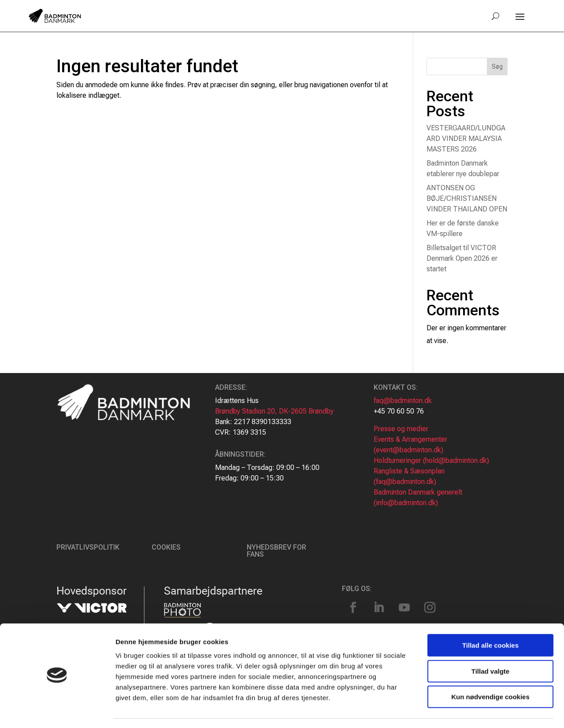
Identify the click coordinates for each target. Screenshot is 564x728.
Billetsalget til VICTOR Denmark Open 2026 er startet (462, 258)
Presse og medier (401, 429)
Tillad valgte (490, 646)
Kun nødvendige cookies (490, 672)
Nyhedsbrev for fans (276, 551)
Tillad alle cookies (490, 620)
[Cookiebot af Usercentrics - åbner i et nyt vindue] (57, 711)
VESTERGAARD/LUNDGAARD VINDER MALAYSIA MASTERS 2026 (466, 139)
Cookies (166, 547)
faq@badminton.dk (403, 401)
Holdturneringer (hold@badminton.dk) (431, 460)
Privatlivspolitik (88, 547)
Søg (497, 67)
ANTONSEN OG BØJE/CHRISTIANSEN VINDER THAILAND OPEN (467, 198)
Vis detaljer (458, 711)
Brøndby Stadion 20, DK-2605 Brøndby (274, 411)
